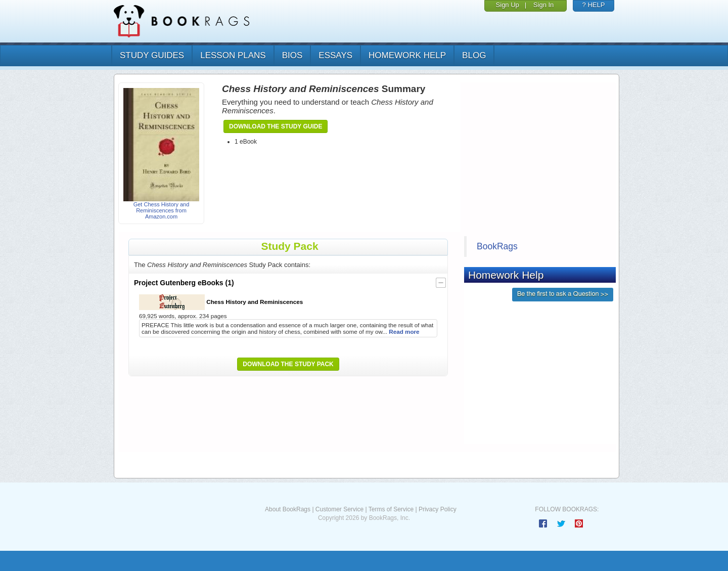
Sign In (543, 5)
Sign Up (508, 5)
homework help (407, 55)
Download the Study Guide (276, 126)
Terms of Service (391, 509)
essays (335, 55)
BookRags (497, 246)
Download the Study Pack (288, 364)
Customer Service (339, 509)
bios (292, 55)
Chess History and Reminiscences (221, 302)
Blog (474, 55)
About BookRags (288, 509)
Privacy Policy (438, 509)
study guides (152, 55)
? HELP (594, 5)
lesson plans (233, 55)
